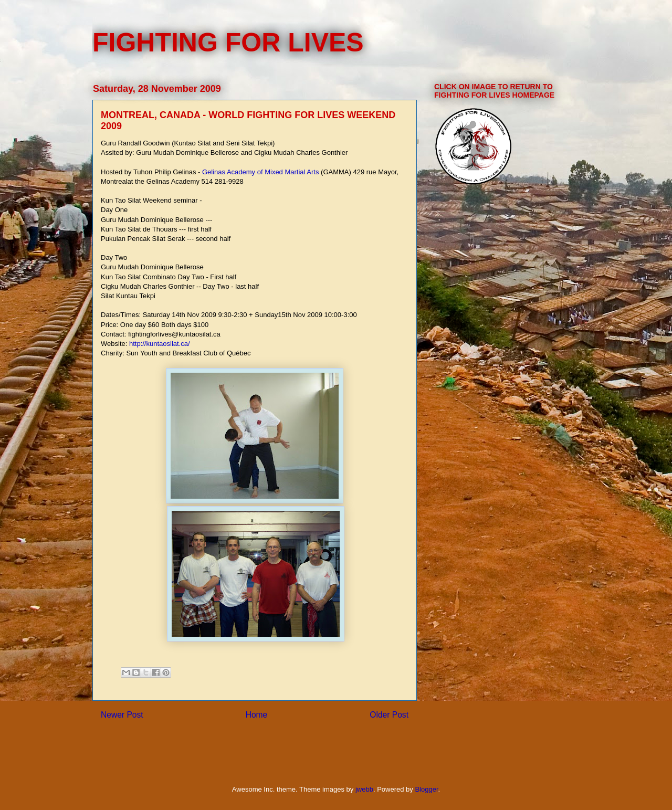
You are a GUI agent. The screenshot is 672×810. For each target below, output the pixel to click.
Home (257, 715)
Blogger (426, 789)
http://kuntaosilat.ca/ (160, 344)
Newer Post (122, 715)
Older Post (389, 715)
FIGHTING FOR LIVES (228, 43)
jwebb (364, 789)
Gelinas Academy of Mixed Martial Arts (261, 172)
